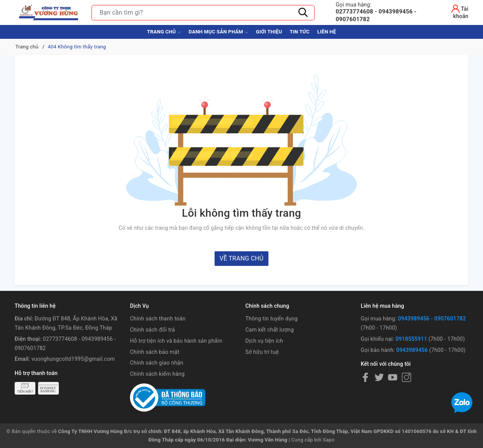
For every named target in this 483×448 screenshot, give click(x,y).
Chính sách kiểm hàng (157, 374)
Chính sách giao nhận (157, 363)
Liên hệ (327, 32)
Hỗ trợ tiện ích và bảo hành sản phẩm (176, 341)
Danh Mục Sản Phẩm (219, 32)
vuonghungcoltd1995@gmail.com (73, 359)
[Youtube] (393, 377)
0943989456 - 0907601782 (432, 319)
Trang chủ (164, 32)
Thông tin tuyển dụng (271, 319)
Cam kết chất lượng (270, 330)
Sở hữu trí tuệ (262, 352)
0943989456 (412, 350)
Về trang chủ (241, 258)
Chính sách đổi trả (152, 330)
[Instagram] (406, 377)
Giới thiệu (269, 32)
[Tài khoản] (454, 12)
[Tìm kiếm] (303, 13)
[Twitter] (379, 377)
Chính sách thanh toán (158, 319)
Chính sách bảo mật (155, 352)
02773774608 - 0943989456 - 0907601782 (385, 12)
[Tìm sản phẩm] (203, 13)
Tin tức (300, 32)
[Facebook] (365, 377)
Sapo (329, 440)
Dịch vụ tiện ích (264, 341)
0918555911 (411, 339)
